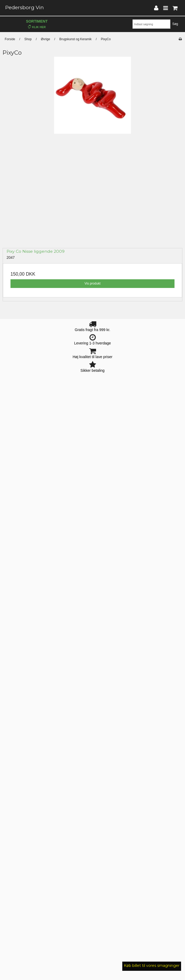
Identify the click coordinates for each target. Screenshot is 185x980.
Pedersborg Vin (25, 7)
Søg (175, 24)
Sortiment (37, 24)
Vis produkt (92, 283)
